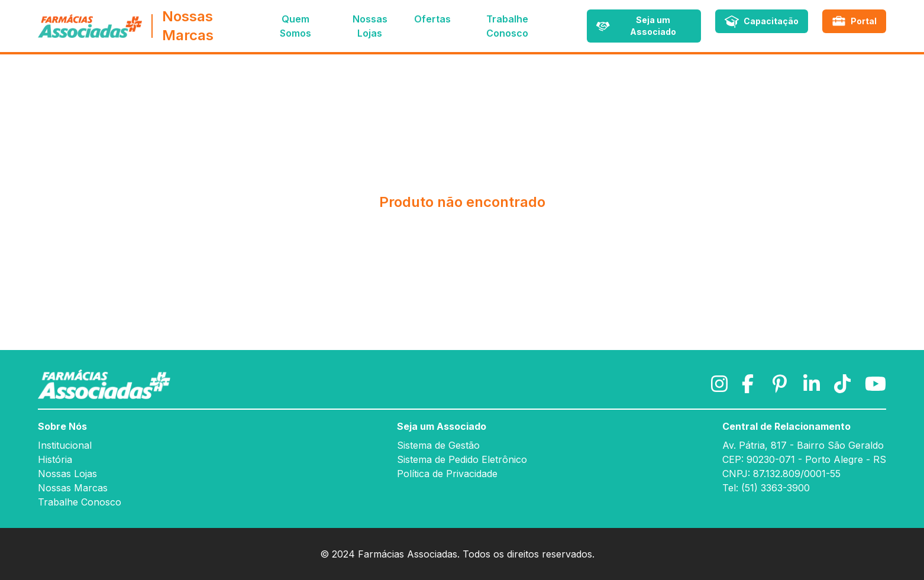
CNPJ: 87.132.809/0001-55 (781, 474)
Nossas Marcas (73, 488)
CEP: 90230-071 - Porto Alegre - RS (804, 459)
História (55, 459)
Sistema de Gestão (438, 445)
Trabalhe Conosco (80, 502)
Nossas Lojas (67, 474)
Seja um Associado (442, 426)
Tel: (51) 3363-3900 (766, 488)
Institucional (65, 445)
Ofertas (432, 19)
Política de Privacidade (447, 474)
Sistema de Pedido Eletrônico (462, 459)
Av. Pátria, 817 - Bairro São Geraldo (803, 445)
